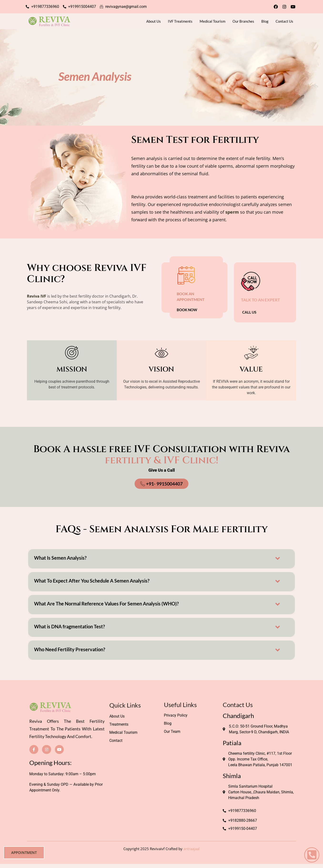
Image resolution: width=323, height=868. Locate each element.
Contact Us (284, 21)
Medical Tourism (212, 21)
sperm (232, 212)
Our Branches (243, 21)
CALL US (249, 312)
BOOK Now (187, 310)
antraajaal (192, 850)
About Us (154, 21)
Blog (265, 21)
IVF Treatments (180, 21)
